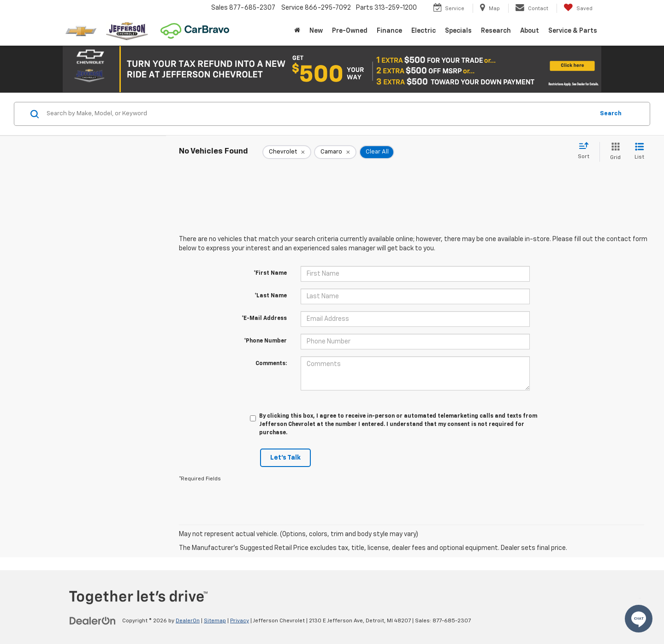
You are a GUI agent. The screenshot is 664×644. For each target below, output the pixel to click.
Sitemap (215, 621)
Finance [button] (389, 31)
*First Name (270, 273)
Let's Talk (285, 458)
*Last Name (271, 296)
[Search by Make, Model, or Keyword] (319, 114)
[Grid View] (614, 152)
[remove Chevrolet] (287, 152)
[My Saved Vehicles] (578, 8)
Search (611, 114)
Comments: (271, 364)
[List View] (639, 152)
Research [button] (496, 31)
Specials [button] (458, 31)
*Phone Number (265, 341)
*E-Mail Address (264, 319)
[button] (332, 69)
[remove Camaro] (335, 152)
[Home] (297, 31)
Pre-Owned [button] (350, 31)
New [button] (316, 31)
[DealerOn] (93, 620)
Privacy (240, 621)
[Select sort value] (586, 151)
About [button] (530, 31)
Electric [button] (424, 31)
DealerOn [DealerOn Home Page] (188, 621)
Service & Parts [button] (573, 31)
